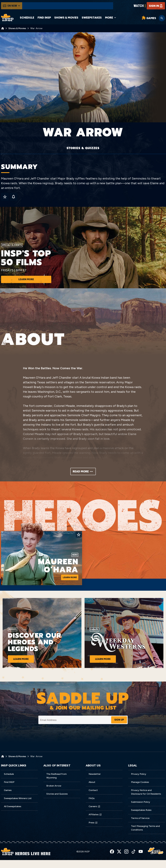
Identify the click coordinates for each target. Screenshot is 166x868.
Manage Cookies (140, 791)
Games (8, 799)
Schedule (27, 18)
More (110, 18)
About (92, 791)
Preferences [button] (145, 862)
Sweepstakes (91, 18)
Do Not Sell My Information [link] (60, 864)
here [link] (31, 864)
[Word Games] (149, 19)
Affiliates (95, 824)
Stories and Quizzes (57, 803)
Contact (93, 799)
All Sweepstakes (13, 816)
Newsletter (95, 783)
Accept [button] (132, 862)
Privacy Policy (139, 783)
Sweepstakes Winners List (18, 808)
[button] (163, 860)
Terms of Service (140, 827)
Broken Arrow (54, 795)
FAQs (92, 808)
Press (93, 832)
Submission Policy (141, 811)
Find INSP (41, 18)
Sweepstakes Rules (141, 819)
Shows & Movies (60, 18)
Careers (94, 816)
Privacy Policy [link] (20, 862)
